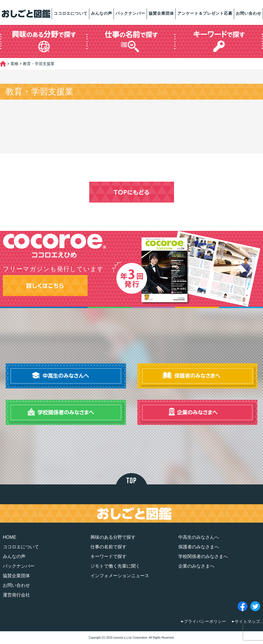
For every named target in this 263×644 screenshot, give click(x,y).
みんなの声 (102, 13)
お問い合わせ (249, 13)
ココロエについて (71, 13)
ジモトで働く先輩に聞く (115, 566)
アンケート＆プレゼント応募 (205, 13)
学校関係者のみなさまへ (203, 556)
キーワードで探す (108, 556)
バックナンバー (130, 13)
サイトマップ (247, 621)
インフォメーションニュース (120, 576)
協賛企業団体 (161, 13)
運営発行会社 (16, 595)
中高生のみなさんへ (199, 537)
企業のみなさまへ (196, 566)
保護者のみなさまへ (199, 547)
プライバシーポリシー (205, 621)
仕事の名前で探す (108, 547)
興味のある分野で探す (113, 537)
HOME (10, 537)
